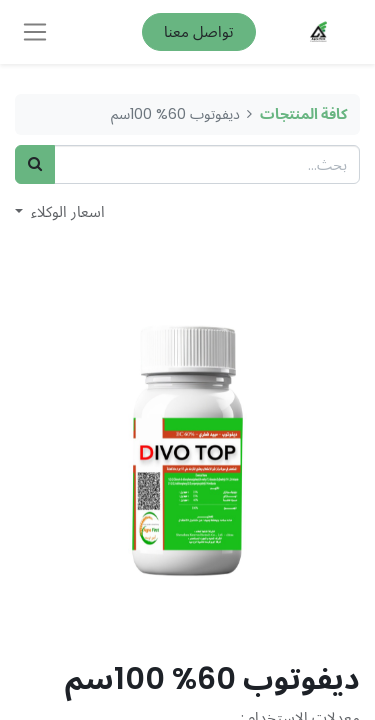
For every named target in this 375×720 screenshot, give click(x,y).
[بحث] (35, 164)
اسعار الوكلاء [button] (66, 211)
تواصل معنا (198, 31)
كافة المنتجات (304, 114)
